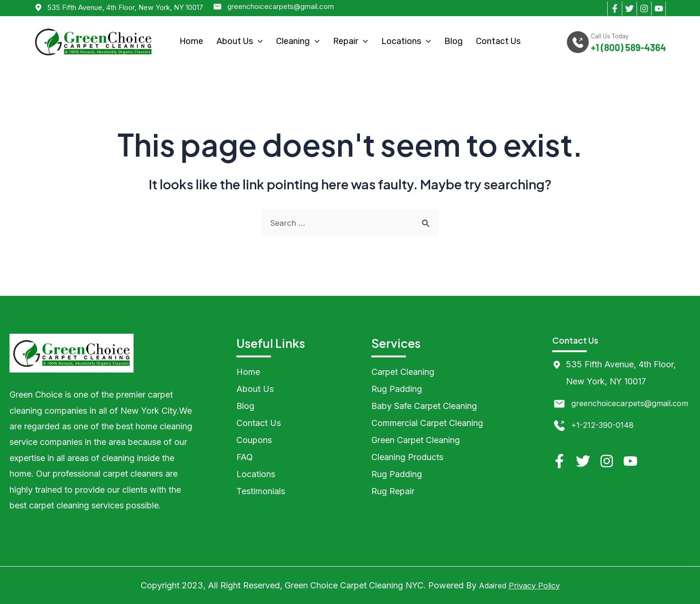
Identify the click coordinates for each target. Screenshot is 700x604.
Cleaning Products (407, 457)
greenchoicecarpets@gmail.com (281, 6)
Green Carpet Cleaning (416, 440)
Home (191, 41)
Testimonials (261, 491)
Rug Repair (393, 491)
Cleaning (298, 41)
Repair (350, 41)
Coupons (254, 440)
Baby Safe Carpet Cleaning (424, 406)
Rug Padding (397, 389)
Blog (453, 41)
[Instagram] (644, 9)
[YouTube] (659, 9)
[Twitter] (629, 9)
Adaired (490, 585)
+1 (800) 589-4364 (628, 48)
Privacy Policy (536, 585)
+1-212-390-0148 (606, 442)
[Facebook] (615, 9)
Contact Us (498, 41)
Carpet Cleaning (403, 372)
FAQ (245, 457)
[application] (258, 41)
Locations (406, 41)
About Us (240, 41)
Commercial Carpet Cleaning (427, 423)
